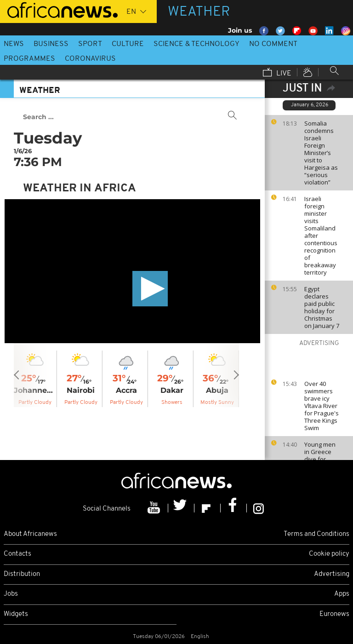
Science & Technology (196, 44)
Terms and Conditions (316, 534)
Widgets (16, 614)
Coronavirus (90, 59)
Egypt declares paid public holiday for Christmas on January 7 (322, 307)
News (14, 44)
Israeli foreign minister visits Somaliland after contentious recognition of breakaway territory (321, 236)
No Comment (273, 44)
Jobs (11, 594)
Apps (342, 594)
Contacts (17, 554)
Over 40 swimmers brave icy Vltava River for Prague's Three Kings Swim (322, 406)
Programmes (29, 59)
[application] (132, 271)
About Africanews (30, 534)
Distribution (22, 574)
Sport (90, 44)
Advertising (332, 574)
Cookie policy (329, 554)
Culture (128, 44)
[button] (150, 289)
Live (277, 73)
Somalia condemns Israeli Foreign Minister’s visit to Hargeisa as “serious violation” (321, 153)
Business (51, 44)
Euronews (334, 614)
